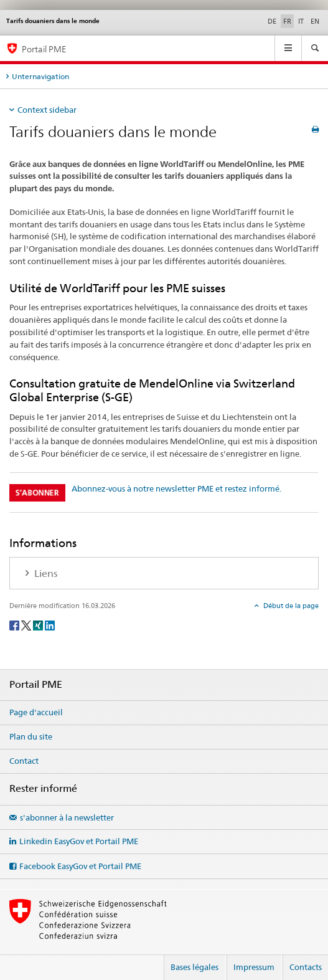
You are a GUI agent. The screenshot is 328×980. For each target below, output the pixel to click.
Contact (24, 761)
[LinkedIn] (50, 625)
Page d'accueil (36, 712)
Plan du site (31, 736)
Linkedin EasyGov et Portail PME (79, 841)
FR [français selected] (287, 21)
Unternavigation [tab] (40, 76)
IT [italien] (301, 21)
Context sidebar (47, 110)
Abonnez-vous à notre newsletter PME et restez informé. (176, 488)
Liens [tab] (45, 573)
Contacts (306, 967)
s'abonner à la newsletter (67, 817)
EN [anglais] (315, 21)
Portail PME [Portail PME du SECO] (44, 49)
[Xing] (39, 625)
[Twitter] (27, 625)
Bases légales (194, 967)
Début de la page (290, 606)
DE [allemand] (272, 21)
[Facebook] (15, 625)
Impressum (254, 967)
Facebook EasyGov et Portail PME (80, 866)
